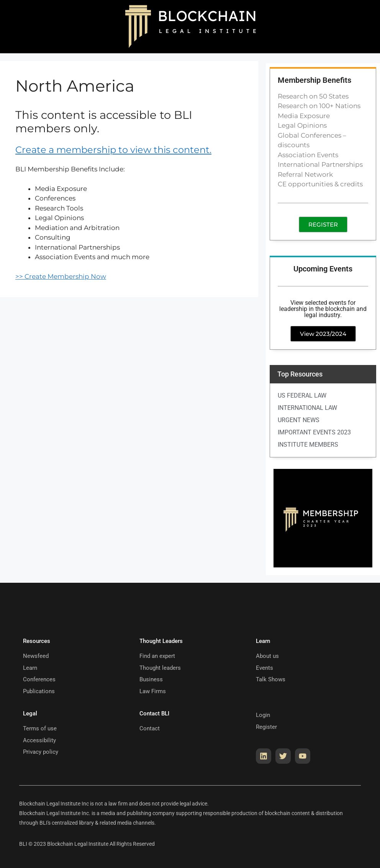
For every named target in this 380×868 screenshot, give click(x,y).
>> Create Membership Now (61, 276)
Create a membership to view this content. (113, 150)
